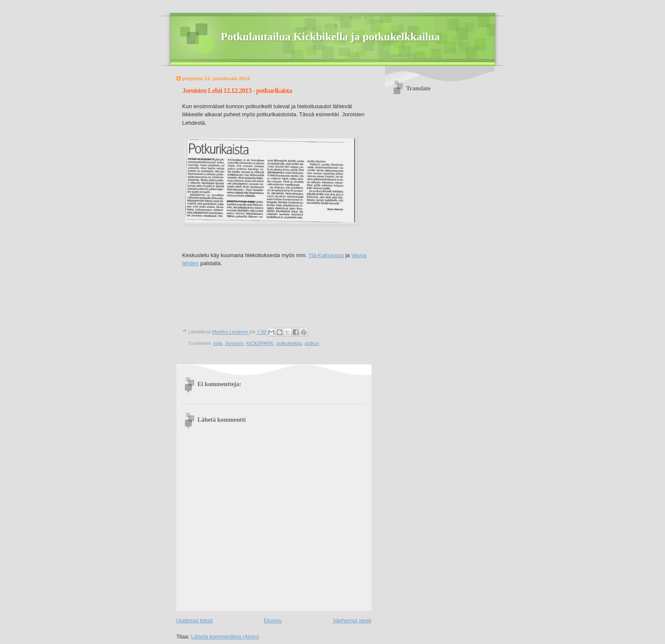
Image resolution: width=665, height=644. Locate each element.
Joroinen (234, 343)
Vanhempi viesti (352, 620)
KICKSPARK (260, 343)
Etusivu (273, 620)
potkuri (312, 343)
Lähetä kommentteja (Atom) (225, 637)
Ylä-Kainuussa (326, 255)
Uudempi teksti (195, 620)
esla (218, 343)
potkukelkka (289, 343)
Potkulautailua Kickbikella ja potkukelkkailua (331, 37)
